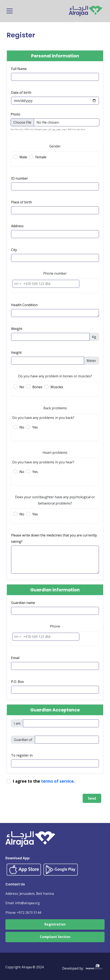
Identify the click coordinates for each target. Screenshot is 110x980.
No (22, 387)
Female (41, 157)
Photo (15, 114)
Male (23, 157)
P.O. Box (17, 682)
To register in (22, 755)
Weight (17, 329)
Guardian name (23, 603)
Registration (55, 924)
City (14, 250)
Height (16, 352)
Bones (37, 387)
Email (15, 658)
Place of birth (21, 202)
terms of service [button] (57, 781)
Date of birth (21, 93)
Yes (35, 427)
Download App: (18, 858)
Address (17, 226)
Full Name (19, 69)
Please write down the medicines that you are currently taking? (54, 538)
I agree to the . (44, 781)
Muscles (57, 387)
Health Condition (24, 305)
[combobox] (17, 284)
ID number (20, 178)
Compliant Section (55, 937)
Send (92, 798)
